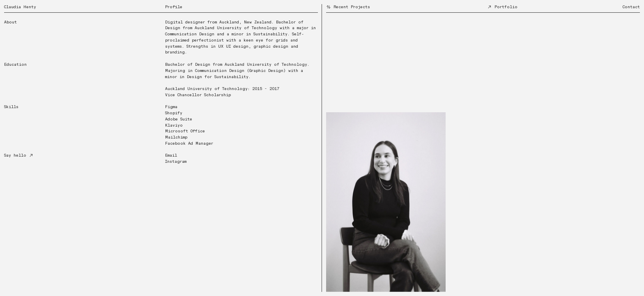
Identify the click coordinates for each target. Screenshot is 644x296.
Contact (631, 7)
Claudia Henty (20, 7)
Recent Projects (348, 7)
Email (171, 155)
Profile (174, 7)
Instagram (176, 162)
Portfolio (502, 7)
